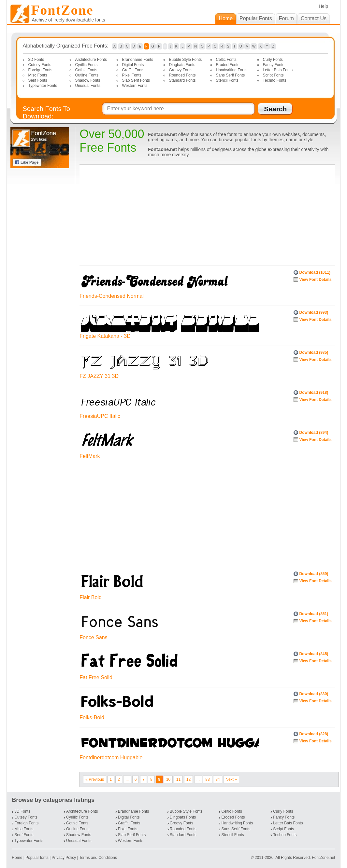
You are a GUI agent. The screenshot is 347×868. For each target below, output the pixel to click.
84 (217, 779)
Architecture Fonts (91, 60)
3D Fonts (36, 60)
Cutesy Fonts (40, 65)
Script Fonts (273, 75)
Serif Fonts (38, 80)
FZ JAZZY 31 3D (99, 376)
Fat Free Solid (96, 677)
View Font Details (316, 280)
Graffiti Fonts (133, 70)
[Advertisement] (41, 273)
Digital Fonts (133, 65)
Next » (231, 779)
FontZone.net (323, 858)
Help (323, 6)
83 (207, 779)
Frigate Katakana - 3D (105, 336)
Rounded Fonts (182, 75)
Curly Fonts (273, 60)
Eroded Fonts (228, 65)
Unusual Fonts (88, 86)
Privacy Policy (64, 858)
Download (315, 272)
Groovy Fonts (181, 70)
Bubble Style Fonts (186, 60)
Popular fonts (37, 858)
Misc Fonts (38, 75)
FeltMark (90, 456)
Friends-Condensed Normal (112, 296)
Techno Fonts (275, 80)
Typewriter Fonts (43, 86)
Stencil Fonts (227, 80)
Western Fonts (135, 86)
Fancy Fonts (274, 65)
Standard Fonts (182, 80)
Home (17, 858)
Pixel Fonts (132, 75)
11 (178, 779)
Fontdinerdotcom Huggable (111, 758)
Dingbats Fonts (182, 65)
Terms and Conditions (98, 858)
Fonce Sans (93, 637)
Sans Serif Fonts (231, 75)
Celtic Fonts (226, 60)
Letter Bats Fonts (278, 70)
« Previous (95, 779)
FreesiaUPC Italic (100, 416)
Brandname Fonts (138, 60)
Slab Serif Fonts (136, 80)
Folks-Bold (92, 717)
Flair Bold (91, 597)
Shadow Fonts (88, 80)
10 (168, 779)
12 (188, 779)
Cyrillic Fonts (87, 65)
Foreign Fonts (40, 70)
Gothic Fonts (86, 70)
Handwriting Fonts (232, 70)
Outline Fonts (87, 75)
